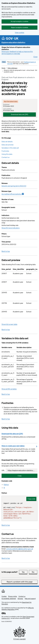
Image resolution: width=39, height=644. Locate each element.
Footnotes (5, 151)
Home (3, 68)
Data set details (7, 142)
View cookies (19, 33)
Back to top (6, 251)
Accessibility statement (9, 599)
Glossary (20, 599)
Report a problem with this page (20, 582)
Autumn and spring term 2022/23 (14, 186)
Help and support (30, 599)
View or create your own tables (13, 446)
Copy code (31, 499)
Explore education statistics (13, 43)
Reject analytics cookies (20, 28)
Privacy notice (13, 596)
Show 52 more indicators (11, 228)
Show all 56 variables (9, 389)
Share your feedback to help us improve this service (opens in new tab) (17, 53)
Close (35, 57)
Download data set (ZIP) (19, 114)
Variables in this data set (10, 148)
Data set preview (7, 145)
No (35, 572)
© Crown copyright (19, 639)
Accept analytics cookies (19, 21)
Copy (20, 476)
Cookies (4, 596)
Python (6, 485)
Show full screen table (9, 324)
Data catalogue (12, 68)
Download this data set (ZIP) (12, 434)
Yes (25, 572)
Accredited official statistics (13, 194)
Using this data (7, 154)
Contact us (6, 157)
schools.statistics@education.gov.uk (20, 549)
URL (3, 470)
